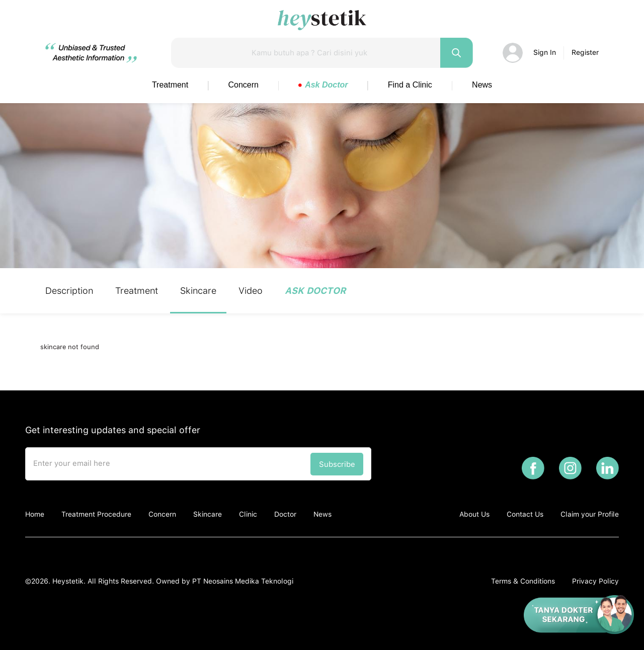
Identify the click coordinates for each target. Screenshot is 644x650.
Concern (244, 85)
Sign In (545, 52)
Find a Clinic (410, 85)
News (482, 85)
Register (585, 52)
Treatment (170, 85)
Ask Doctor (323, 85)
